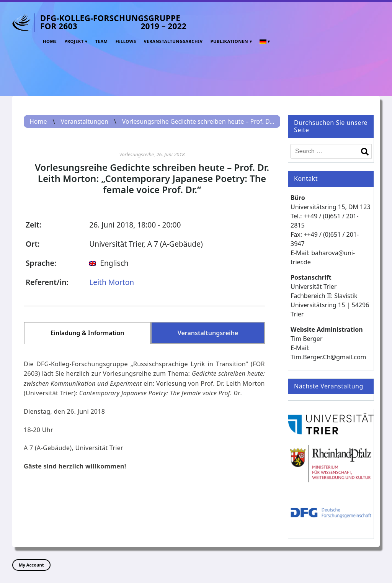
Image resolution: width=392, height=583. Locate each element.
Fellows (126, 41)
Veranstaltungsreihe (208, 333)
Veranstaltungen (84, 121)
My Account (31, 565)
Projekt (74, 41)
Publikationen (229, 41)
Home (50, 41)
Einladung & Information (87, 333)
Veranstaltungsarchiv (173, 41)
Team (102, 41)
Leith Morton (112, 282)
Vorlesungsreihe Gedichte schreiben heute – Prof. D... (198, 121)
